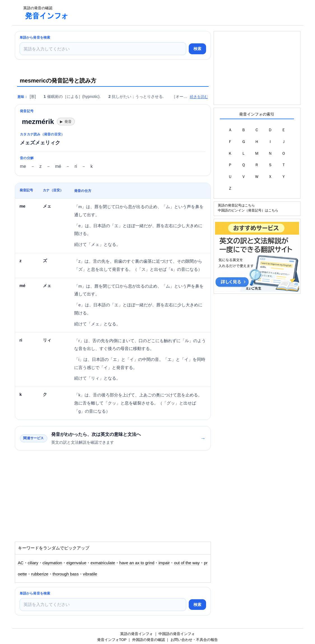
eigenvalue (76, 563)
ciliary (33, 563)
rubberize (40, 574)
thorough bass (66, 574)
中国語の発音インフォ (177, 634)
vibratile (90, 574)
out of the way (187, 563)
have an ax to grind (137, 563)
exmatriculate (103, 563)
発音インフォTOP (112, 640)
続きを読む (199, 97)
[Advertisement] (176, 13)
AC (21, 563)
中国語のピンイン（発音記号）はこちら (248, 210)
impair (164, 563)
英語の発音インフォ (136, 634)
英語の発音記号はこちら (236, 205)
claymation (52, 563)
